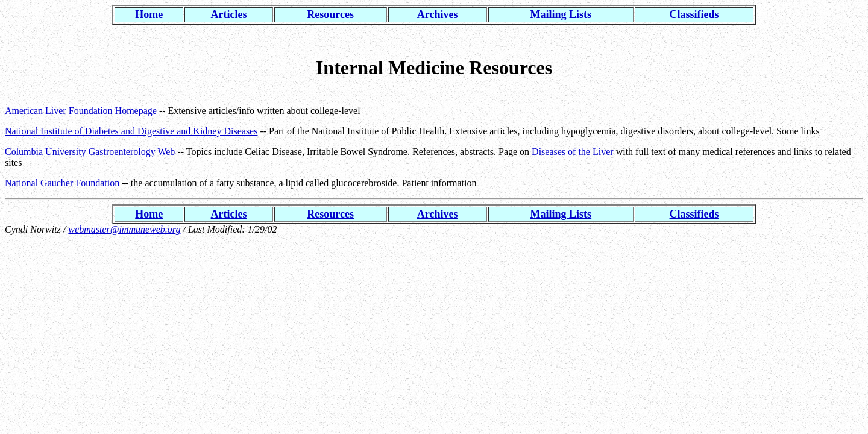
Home (149, 14)
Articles (229, 14)
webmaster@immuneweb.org (124, 229)
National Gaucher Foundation (62, 183)
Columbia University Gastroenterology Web (90, 152)
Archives (438, 14)
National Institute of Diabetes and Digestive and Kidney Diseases (131, 131)
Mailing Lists (561, 14)
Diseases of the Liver (573, 152)
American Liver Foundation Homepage (81, 111)
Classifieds (694, 14)
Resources (330, 14)
